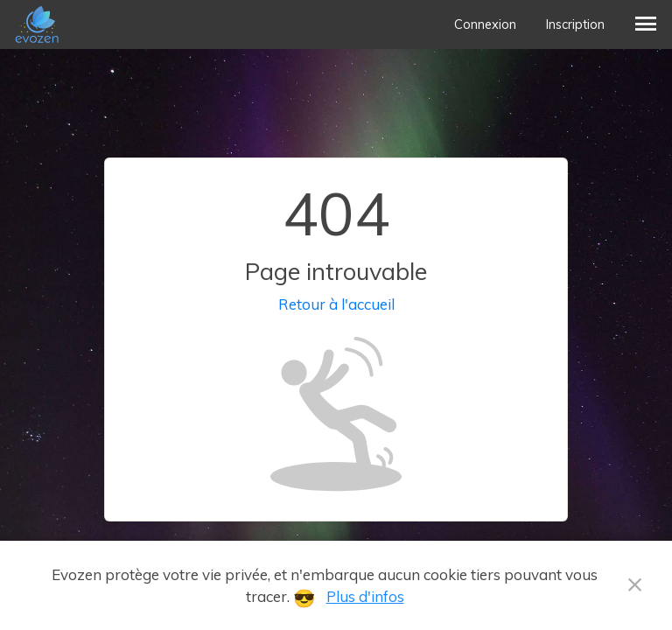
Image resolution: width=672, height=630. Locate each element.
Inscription (575, 24)
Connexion (485, 24)
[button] (646, 24)
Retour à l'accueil (336, 304)
